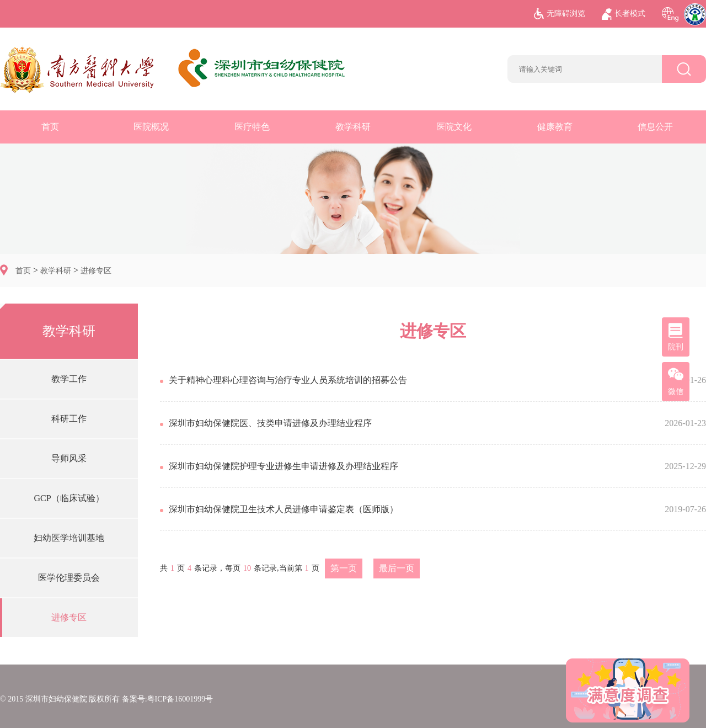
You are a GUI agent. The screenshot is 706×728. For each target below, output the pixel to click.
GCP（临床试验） (69, 498)
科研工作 (69, 419)
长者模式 (624, 14)
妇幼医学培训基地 (69, 538)
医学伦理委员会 (69, 578)
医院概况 (151, 127)
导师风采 (69, 458)
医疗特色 (252, 127)
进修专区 (96, 271)
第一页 (344, 568)
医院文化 (454, 127)
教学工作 (69, 379)
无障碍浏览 (560, 14)
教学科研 (353, 127)
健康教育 (555, 127)
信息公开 (655, 127)
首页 (50, 127)
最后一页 (397, 568)
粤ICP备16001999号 (180, 699)
